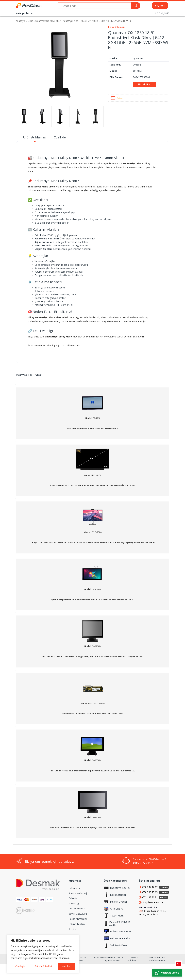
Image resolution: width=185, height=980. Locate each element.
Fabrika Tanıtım (77, 924)
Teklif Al (145, 84)
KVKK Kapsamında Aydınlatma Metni (157, 959)
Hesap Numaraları (78, 919)
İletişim (72, 929)
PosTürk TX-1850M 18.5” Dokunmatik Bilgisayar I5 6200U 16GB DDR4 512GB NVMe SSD (93, 771)
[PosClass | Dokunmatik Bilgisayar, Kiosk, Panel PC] (24, 6)
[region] (43, 954)
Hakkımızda (75, 888)
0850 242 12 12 (155, 887)
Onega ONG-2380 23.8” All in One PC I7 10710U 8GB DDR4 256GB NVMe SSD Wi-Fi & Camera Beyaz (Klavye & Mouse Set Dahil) (92, 543)
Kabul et (66, 966)
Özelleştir (20, 966)
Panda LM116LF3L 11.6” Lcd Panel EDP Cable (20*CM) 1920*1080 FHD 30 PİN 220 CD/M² (92, 486)
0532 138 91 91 (155, 897)
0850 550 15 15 (144, 863)
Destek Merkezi (77, 908)
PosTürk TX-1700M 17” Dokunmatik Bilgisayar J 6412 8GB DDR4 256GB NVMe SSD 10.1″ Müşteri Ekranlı (92, 657)
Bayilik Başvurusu (78, 914)
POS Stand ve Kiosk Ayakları (117, 923)
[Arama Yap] (94, 6)
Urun (30, 21)
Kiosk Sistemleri (116, 27)
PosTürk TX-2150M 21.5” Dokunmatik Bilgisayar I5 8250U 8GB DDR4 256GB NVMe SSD (92, 828)
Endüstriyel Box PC (117, 888)
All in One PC (114, 909)
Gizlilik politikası (132, 959)
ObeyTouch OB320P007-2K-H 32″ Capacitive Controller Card (92, 714)
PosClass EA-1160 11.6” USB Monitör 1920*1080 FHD (92, 429)
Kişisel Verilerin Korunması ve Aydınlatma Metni (107, 959)
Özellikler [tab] (60, 137)
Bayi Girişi (160, 6)
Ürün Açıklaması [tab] (35, 137)
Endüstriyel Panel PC (118, 938)
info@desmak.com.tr (152, 902)
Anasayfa (21, 21)
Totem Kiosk (114, 915)
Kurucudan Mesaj (78, 893)
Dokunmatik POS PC (118, 931)
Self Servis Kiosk (115, 945)
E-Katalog (74, 903)
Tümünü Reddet (44, 966)
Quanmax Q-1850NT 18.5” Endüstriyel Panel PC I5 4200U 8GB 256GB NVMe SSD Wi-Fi (93, 600)
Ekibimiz (73, 898)
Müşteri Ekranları (116, 902)
